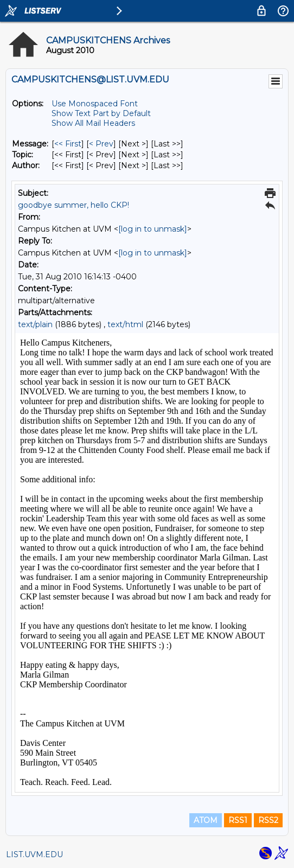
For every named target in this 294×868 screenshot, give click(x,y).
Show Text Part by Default (101, 113)
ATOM (206, 820)
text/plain (35, 324)
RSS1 (238, 820)
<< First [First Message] (68, 144)
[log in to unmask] (153, 229)
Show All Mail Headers (93, 123)
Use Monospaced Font (95, 104)
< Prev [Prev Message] (101, 144)
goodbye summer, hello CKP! (73, 205)
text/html (125, 324)
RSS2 (268, 820)
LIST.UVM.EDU (34, 854)
